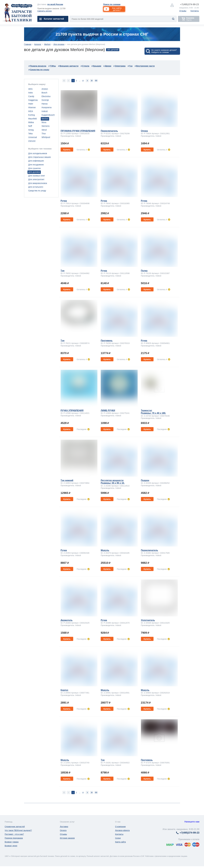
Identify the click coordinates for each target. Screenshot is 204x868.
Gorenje (45, 100)
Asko (31, 93)
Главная (28, 44)
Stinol (44, 130)
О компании (120, 827)
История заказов (67, 838)
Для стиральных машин (40, 157)
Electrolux (46, 96)
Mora (44, 122)
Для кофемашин (36, 161)
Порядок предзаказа (14, 838)
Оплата (63, 830)
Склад (118, 838)
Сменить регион (45, 11)
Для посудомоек (36, 165)
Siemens (46, 126)
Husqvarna (47, 107)
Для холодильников (38, 153)
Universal (33, 137)
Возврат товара (12, 842)
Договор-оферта (122, 830)
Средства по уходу (37, 190)
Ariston (45, 89)
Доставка (64, 827)
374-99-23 (189, 4)
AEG (31, 89)
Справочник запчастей (15, 827)
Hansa (45, 104)
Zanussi (32, 141)
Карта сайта (120, 842)
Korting (32, 115)
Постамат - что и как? (14, 834)
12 (83, 81)
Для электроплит (36, 179)
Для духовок (59, 44)
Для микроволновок (38, 183)
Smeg (31, 130)
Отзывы (183, 11)
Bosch (44, 93)
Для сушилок (34, 168)
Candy (31, 96)
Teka (31, 133)
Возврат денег (11, 846)
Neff (30, 126)
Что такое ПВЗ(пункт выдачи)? (18, 830)
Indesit (45, 111)
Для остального (36, 187)
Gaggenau (33, 100)
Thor (44, 133)
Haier (31, 104)
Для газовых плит (37, 176)
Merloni (47, 44)
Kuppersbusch (48, 115)
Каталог (38, 44)
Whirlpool (46, 137)
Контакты (195, 11)
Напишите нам (192, 822)
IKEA (31, 111)
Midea (31, 122)
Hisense (32, 107)
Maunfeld (33, 119)
